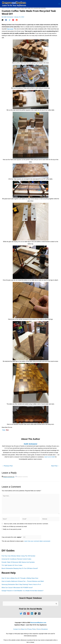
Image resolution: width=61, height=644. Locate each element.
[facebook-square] (25, 610)
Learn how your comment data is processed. (37, 539)
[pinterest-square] (29, 610)
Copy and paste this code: (12, 535)
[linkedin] (32, 610)
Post (4, 429)
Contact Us (17, 626)
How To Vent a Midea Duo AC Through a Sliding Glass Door (19, 575)
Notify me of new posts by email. (12, 527)
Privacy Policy (32, 626)
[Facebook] (6, 21)
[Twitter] (10, 21)
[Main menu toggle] (59, 4)
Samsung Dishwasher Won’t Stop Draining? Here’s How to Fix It (21, 581)
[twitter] (21, 610)
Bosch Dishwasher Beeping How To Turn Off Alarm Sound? (19, 565)
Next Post (55, 465)
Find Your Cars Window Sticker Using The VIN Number (18, 553)
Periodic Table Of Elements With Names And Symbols (18, 559)
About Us (24, 626)
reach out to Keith (50, 456)
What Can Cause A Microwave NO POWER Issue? (17, 584)
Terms (38, 626)
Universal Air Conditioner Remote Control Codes (16, 556)
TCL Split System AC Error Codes (12, 562)
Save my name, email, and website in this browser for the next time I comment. (26, 521)
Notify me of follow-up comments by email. (15, 524)
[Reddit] (17, 21)
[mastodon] (36, 610)
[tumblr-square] (40, 610)
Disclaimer (44, 626)
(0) (8, 476)
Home (3, 9)
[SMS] (3, 21)
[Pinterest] (13, 21)
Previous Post (7, 465)
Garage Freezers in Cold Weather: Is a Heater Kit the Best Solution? (22, 587)
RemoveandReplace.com (38, 619)
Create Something (11, 9)
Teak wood (10, 30)
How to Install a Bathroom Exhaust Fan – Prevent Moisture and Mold (22, 578)
